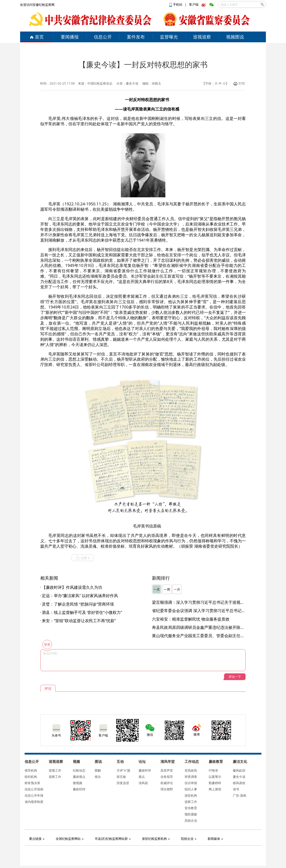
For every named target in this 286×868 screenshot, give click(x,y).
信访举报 (191, 783)
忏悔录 (213, 770)
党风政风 (191, 770)
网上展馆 (215, 789)
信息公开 (103, 37)
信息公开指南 (34, 789)
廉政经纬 (79, 789)
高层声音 (167, 770)
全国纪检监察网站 (70, 839)
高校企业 (191, 820)
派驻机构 (191, 795)
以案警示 (215, 777)
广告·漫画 (240, 795)
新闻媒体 (215, 839)
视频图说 (235, 37)
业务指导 (167, 777)
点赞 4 (83, 558)
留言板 (121, 777)
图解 (98, 770)
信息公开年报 (34, 795)
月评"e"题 (123, 770)
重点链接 (37, 839)
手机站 (176, 4)
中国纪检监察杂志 (100, 83)
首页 (37, 37)
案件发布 (136, 37)
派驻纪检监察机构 (156, 839)
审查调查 (191, 777)
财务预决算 (32, 783)
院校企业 (189, 839)
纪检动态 (79, 770)
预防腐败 (191, 814)
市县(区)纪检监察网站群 (113, 839)
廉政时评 (145, 770)
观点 (142, 777)
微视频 (78, 783)
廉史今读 (239, 777)
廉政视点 (79, 777)
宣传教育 (191, 808)
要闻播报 (70, 37)
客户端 (194, 4)
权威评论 (167, 783)
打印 (239, 83)
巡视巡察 (202, 37)
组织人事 (191, 789)
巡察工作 (55, 777)
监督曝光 (169, 37)
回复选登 (123, 783)
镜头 (98, 777)
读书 (236, 789)
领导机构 (31, 770)
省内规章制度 (34, 802)
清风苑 (143, 783)
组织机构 (31, 777)
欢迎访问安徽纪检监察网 (37, 5)
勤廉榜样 (215, 783)
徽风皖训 (239, 770)
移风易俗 (239, 783)
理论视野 (167, 789)
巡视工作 (55, 770)
